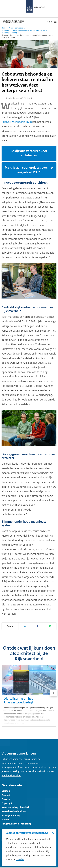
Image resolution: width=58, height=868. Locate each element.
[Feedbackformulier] (11, 775)
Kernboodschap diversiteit (16, 807)
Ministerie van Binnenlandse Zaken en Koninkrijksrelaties (23, 30)
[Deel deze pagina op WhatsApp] (50, 626)
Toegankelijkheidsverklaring (16, 824)
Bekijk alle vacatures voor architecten (29, 153)
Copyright (7, 803)
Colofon (6, 791)
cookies (20, 859)
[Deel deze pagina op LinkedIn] (25, 626)
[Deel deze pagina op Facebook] (38, 626)
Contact (6, 795)
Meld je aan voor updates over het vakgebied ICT (29, 170)
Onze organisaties (16, 28)
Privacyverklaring (11, 815)
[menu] (52, 22)
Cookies (6, 799)
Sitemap (6, 819)
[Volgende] (54, 693)
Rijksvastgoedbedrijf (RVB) (17, 122)
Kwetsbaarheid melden (14, 811)
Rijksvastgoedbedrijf (9, 33)
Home (4, 28)
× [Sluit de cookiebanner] (53, 833)
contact (35, 767)
